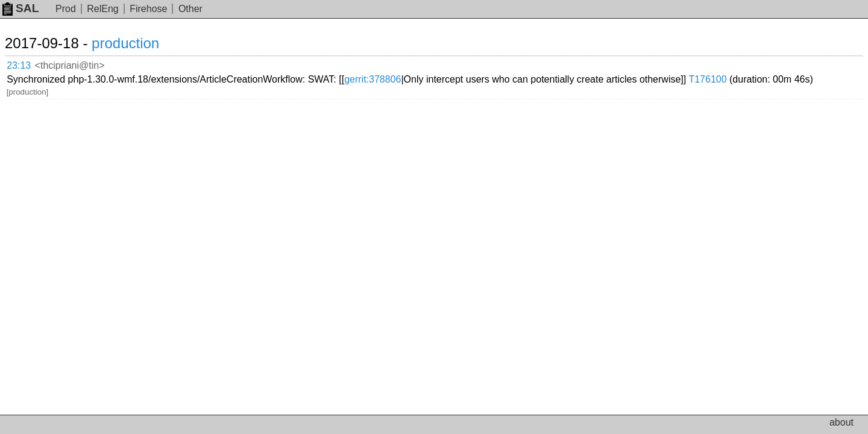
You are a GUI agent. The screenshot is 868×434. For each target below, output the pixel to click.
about (841, 422)
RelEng (102, 9)
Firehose (148, 9)
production (140, 43)
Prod (66, 9)
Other (190, 9)
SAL (20, 8)
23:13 (31, 64)
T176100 (127, 73)
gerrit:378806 (474, 63)
